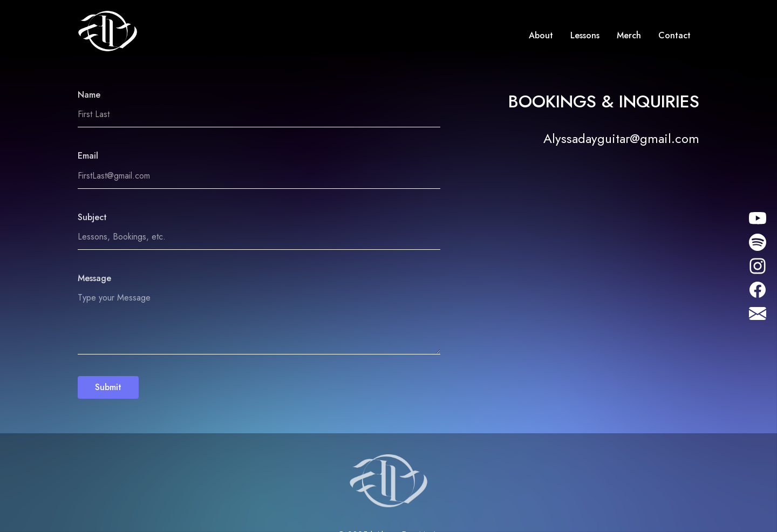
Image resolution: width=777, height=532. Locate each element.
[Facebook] (758, 289)
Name (89, 95)
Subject (92, 217)
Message (94, 278)
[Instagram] (755, 219)
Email (88, 156)
